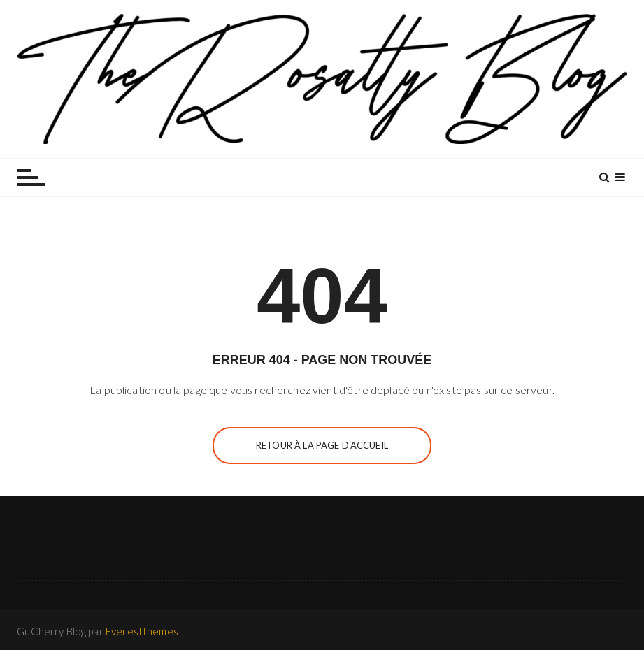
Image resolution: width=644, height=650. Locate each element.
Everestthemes (142, 631)
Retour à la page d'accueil (322, 445)
